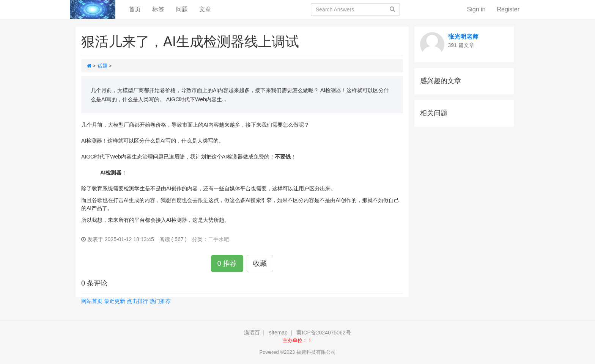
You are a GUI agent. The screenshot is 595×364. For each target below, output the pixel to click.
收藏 (260, 264)
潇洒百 (252, 333)
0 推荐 (227, 264)
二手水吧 (219, 239)
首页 (138, 9)
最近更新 (115, 301)
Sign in (476, 9)
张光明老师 (463, 37)
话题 (102, 66)
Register (508, 9)
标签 (158, 9)
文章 (205, 9)
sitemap (278, 333)
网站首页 (92, 301)
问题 (182, 9)
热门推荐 (160, 301)
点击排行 (137, 301)
